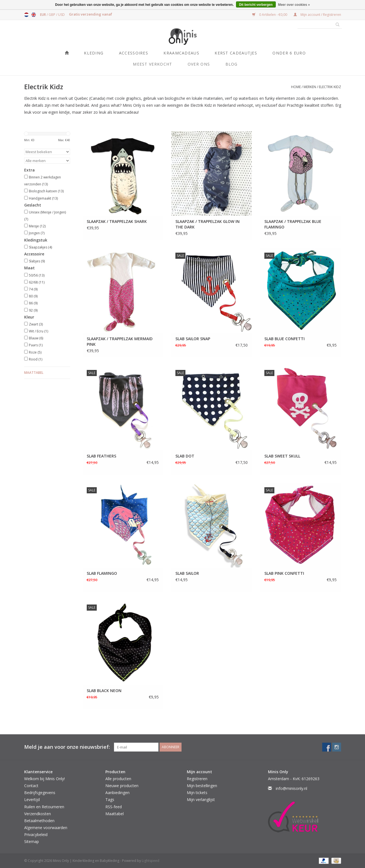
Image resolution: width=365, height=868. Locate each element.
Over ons (199, 64)
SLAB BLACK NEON (104, 691)
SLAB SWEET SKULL (282, 456)
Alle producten (118, 779)
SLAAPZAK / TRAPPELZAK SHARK (117, 221)
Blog (232, 64)
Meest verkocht (152, 64)
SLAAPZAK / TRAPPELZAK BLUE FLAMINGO (293, 224)
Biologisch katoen (46, 191)
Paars (36, 345)
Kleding (94, 53)
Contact (31, 786)
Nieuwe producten (122, 786)
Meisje (37, 226)
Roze (35, 352)
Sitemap (32, 841)
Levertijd (32, 799)
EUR (43, 15)
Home (296, 87)
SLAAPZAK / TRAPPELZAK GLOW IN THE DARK (208, 224)
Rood (36, 359)
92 (33, 310)
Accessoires (134, 53)
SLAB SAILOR (187, 573)
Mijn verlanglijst (201, 799)
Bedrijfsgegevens (40, 793)
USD (61, 15)
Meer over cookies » (294, 5)
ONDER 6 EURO (289, 53)
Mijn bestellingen (202, 786)
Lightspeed (151, 861)
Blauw (36, 338)
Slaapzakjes (40, 247)
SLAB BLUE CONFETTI (285, 339)
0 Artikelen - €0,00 (270, 15)
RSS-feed (114, 807)
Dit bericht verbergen (256, 5)
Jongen (37, 233)
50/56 (37, 275)
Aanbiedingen (117, 793)
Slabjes (37, 261)
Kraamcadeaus (181, 53)
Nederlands (26, 15)
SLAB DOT (185, 456)
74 (33, 289)
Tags (110, 799)
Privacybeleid (36, 835)
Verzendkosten (38, 814)
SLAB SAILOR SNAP (193, 339)
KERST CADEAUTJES (236, 53)
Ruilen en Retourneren (44, 807)
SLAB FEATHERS (101, 456)
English (34, 15)
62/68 (37, 282)
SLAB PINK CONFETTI (284, 573)
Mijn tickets (197, 793)
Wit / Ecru (39, 331)
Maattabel (34, 373)
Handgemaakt (43, 198)
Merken (310, 87)
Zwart (36, 324)
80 (33, 296)
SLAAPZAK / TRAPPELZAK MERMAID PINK (120, 341)
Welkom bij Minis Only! (44, 779)
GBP (52, 15)
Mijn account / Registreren (317, 15)
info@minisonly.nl (291, 788)
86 (33, 303)
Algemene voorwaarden (46, 828)
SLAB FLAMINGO (102, 573)
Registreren (197, 779)
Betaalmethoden (39, 821)
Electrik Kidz (330, 87)
